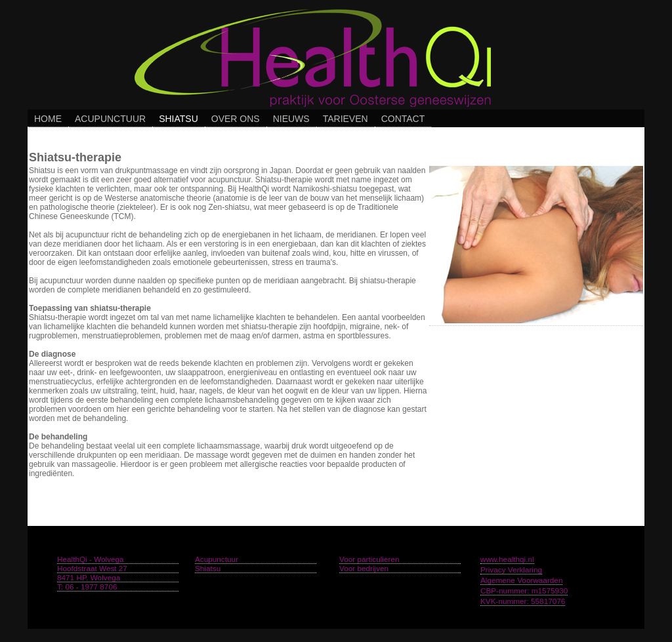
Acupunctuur (110, 119)
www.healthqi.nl (507, 559)
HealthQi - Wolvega (91, 559)
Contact (403, 119)
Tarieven (346, 119)
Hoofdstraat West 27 (92, 568)
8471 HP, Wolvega (89, 577)
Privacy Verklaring (511, 570)
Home (48, 119)
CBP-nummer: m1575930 (524, 591)
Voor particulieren (369, 559)
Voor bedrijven (364, 568)
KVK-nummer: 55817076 (523, 601)
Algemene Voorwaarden (521, 580)
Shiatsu (178, 119)
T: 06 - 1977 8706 (87, 587)
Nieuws (291, 119)
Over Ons (236, 119)
